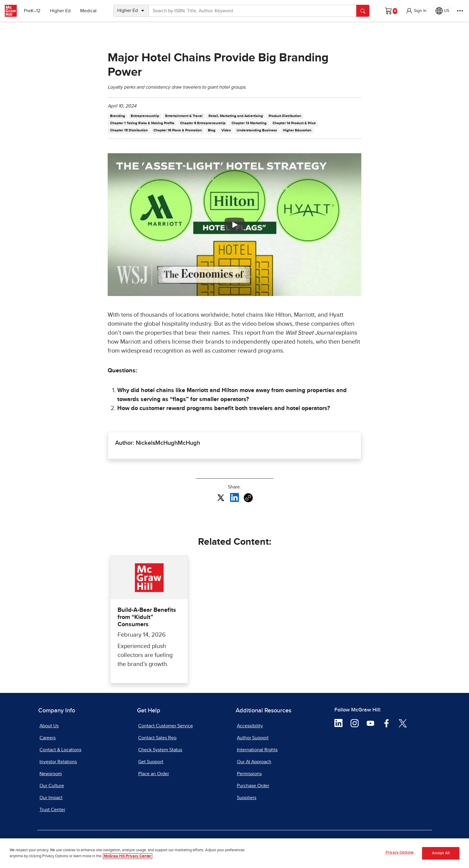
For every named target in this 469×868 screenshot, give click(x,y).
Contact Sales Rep (157, 738)
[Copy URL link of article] (248, 498)
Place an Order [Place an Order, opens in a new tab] (154, 774)
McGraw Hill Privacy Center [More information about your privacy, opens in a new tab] (128, 856)
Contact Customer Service (166, 726)
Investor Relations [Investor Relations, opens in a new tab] (58, 762)
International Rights (257, 750)
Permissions (249, 774)
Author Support (253, 738)
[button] (416, 11)
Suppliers (247, 798)
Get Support (151, 762)
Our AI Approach (254, 762)
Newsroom (51, 774)
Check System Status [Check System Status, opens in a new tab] (160, 750)
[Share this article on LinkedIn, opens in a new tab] (234, 497)
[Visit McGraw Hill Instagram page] (355, 723)
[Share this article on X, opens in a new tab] (221, 497)
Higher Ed (60, 11)
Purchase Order (253, 786)
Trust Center (52, 810)
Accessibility (250, 726)
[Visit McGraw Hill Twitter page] (403, 723)
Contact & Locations (60, 750)
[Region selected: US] (442, 11)
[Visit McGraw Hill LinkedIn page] (338, 723)
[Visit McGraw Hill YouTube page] (370, 723)
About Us (49, 726)
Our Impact (51, 798)
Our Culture (52, 786)
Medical (88, 11)
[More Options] (460, 11)
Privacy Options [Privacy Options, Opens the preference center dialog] (399, 853)
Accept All (441, 853)
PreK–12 (32, 11)
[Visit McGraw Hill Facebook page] (387, 723)
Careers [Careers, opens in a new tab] (48, 738)
